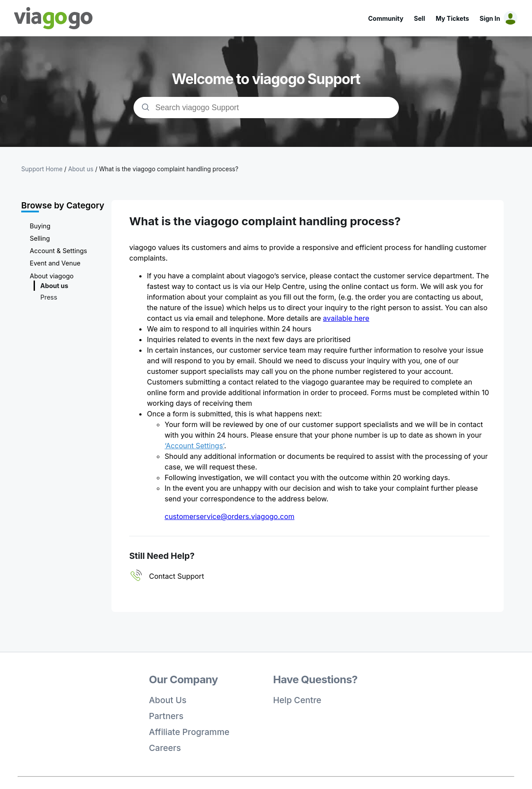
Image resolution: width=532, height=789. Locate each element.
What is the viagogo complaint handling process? (169, 169)
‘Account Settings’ (194, 446)
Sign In (490, 18)
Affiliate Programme (189, 732)
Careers (165, 748)
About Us (168, 700)
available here (346, 318)
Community (386, 18)
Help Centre (297, 700)
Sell (419, 18)
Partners (166, 716)
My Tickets (452, 18)
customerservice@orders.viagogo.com (230, 516)
